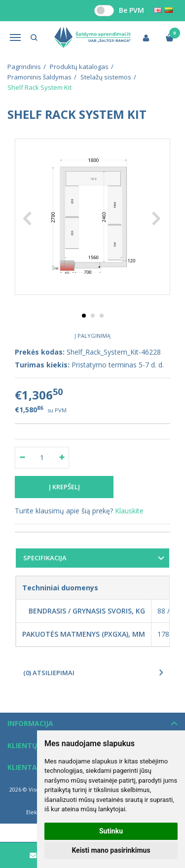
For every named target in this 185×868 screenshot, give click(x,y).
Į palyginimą (92, 336)
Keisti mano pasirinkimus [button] (111, 850)
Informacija (30, 723)
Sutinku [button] (111, 831)
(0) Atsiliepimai (49, 673)
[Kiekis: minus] (22, 458)
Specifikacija (45, 558)
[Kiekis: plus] (62, 458)
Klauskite (129, 511)
